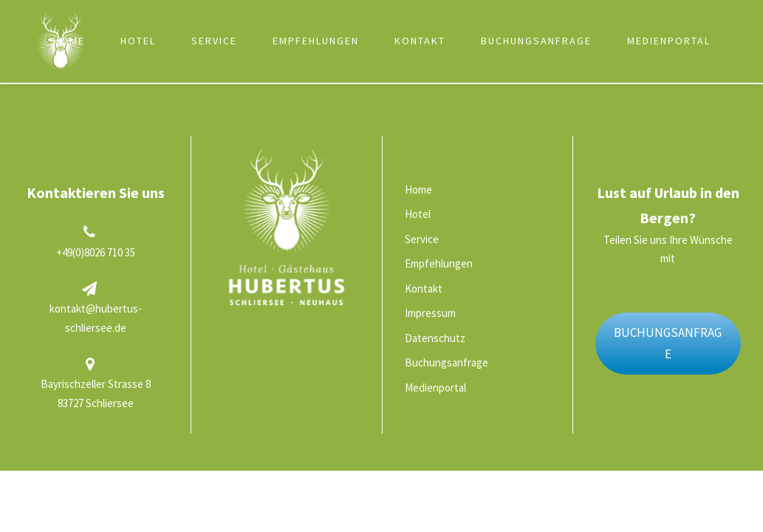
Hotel (138, 41)
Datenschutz (435, 338)
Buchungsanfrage (536, 41)
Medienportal (669, 41)
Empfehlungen (316, 41)
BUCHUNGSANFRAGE (668, 343)
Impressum (430, 313)
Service (214, 41)
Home (69, 41)
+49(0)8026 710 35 (96, 252)
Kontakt (420, 41)
